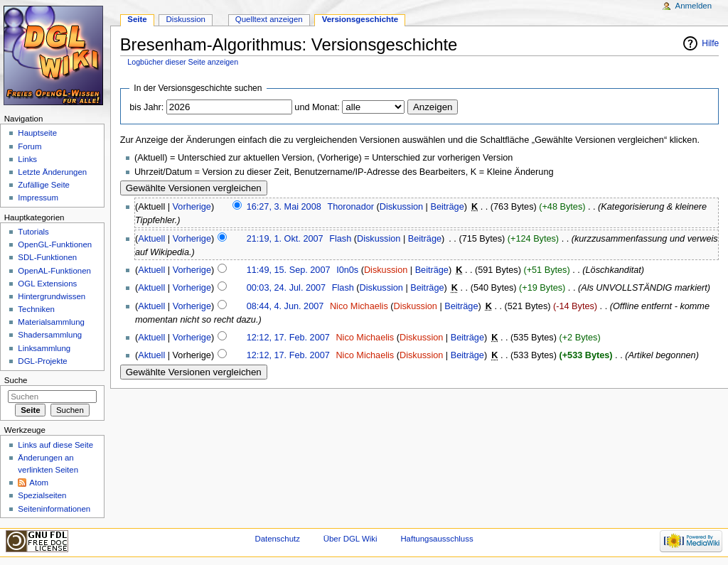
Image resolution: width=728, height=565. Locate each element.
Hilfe (710, 43)
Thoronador (350, 207)
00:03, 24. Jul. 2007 (286, 288)
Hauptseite (37, 133)
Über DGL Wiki (350, 539)
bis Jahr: (146, 107)
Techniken (36, 309)
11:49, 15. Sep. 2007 (289, 270)
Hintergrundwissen (52, 296)
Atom (39, 483)
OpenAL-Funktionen (54, 271)
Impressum (38, 198)
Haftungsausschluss (437, 539)
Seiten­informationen (54, 509)
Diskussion (401, 207)
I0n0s (347, 270)
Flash (340, 239)
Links (27, 159)
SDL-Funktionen (47, 257)
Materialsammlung (51, 322)
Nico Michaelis (359, 306)
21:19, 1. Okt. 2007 (285, 239)
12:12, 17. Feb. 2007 (288, 338)
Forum (30, 146)
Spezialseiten (42, 495)
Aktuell (151, 239)
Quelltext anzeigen (269, 19)
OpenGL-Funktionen (55, 244)
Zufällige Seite (44, 185)
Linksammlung (44, 348)
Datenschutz (277, 539)
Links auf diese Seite (55, 445)
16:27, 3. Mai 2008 (284, 207)
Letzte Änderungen (52, 172)
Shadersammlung (50, 335)
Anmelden (694, 6)
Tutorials (33, 232)
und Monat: (317, 107)
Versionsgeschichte (360, 19)
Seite (137, 19)
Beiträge (447, 207)
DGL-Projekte (42, 361)
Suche (16, 380)
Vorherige (192, 207)
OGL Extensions (47, 284)
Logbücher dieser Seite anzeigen (183, 62)
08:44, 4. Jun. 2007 (285, 306)
